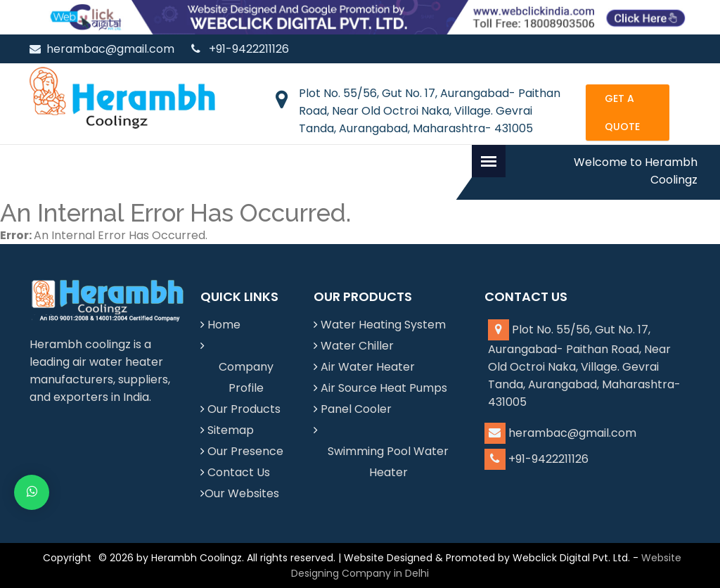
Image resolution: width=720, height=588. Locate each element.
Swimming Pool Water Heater (388, 462)
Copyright (67, 558)
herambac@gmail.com (102, 49)
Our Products (244, 409)
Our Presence (245, 451)
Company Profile (246, 377)
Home (224, 325)
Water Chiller (357, 346)
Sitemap (231, 430)
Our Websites (242, 493)
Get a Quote (622, 113)
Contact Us (239, 472)
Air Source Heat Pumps (384, 388)
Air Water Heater (368, 367)
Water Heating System (383, 325)
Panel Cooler (356, 409)
